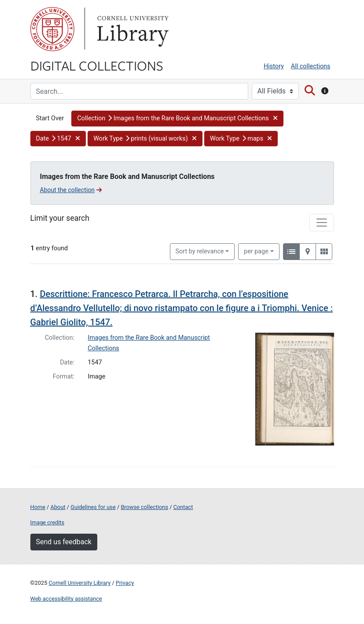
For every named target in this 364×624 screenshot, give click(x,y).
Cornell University (52, 29)
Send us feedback (64, 542)
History (274, 66)
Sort (200, 251)
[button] (177, 119)
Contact (183, 507)
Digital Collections (97, 65)
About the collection (71, 190)
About (58, 507)
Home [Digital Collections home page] (38, 507)
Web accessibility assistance (66, 599)
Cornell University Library (80, 583)
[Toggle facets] (322, 223)
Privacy (125, 583)
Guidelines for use (93, 507)
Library (132, 29)
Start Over (50, 118)
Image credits (48, 522)
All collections (311, 66)
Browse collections (144, 507)
